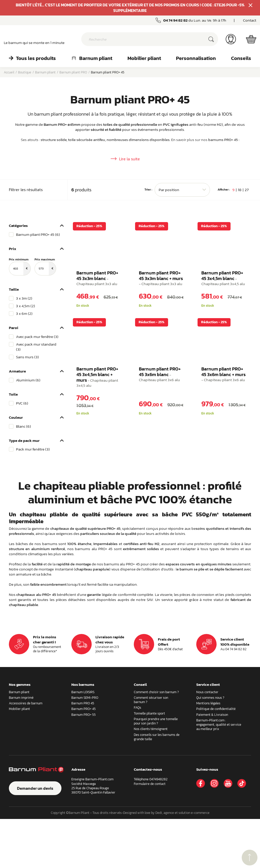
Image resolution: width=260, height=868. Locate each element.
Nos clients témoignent (151, 778)
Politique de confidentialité (216, 758)
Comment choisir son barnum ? (156, 741)
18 (240, 239)
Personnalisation (196, 58)
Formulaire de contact (150, 833)
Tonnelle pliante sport (149, 762)
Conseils (241, 58)
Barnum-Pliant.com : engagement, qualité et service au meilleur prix (219, 774)
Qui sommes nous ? (210, 747)
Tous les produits (32, 58)
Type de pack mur (24, 490)
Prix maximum (45, 316)
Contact (250, 20)
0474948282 (158, 828)
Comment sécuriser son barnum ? (151, 749)
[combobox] (182, 239)
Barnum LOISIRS (83, 741)
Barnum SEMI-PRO (85, 747)
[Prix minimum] (16, 318)
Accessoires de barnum (26, 752)
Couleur (16, 466)
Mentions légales (208, 752)
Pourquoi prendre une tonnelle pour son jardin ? (156, 770)
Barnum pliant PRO (73, 72)
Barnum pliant (92, 58)
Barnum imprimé (21, 747)
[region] (36, 284)
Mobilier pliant (144, 58)
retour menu (250, 858)
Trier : (148, 239)
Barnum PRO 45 (83, 752)
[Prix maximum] (42, 318)
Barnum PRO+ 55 (84, 764)
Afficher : (224, 239)
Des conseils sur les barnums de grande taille (157, 786)
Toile (13, 443)
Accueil (9, 72)
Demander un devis (35, 837)
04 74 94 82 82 (175, 20)
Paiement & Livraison (212, 764)
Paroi (14, 377)
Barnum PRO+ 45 (84, 758)
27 (247, 239)
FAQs (137, 757)
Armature (17, 420)
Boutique (25, 72)
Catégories (18, 275)
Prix (13, 298)
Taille (14, 338)
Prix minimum (20, 316)
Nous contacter (207, 741)
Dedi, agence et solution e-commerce (182, 862)
